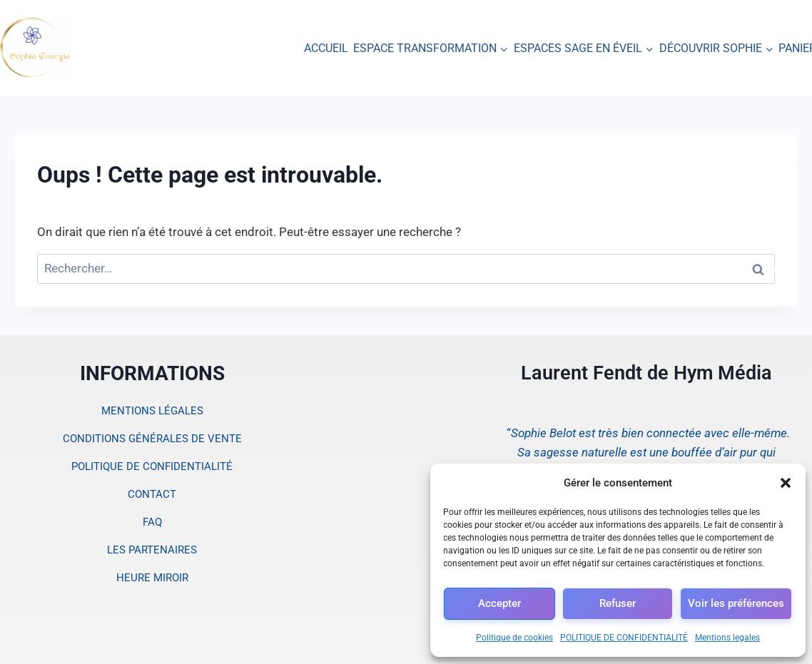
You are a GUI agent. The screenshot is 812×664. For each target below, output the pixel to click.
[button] (786, 483)
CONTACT (152, 494)
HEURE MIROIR (152, 578)
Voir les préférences (736, 603)
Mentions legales (727, 638)
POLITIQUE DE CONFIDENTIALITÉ (624, 638)
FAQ (152, 522)
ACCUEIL (326, 48)
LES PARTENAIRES (152, 550)
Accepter (499, 603)
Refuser (618, 603)
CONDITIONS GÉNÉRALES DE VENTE (152, 439)
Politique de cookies (514, 638)
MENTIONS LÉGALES (152, 411)
